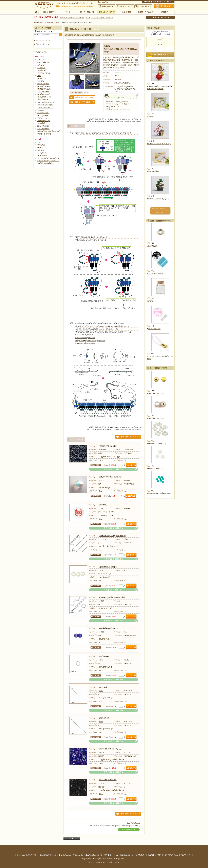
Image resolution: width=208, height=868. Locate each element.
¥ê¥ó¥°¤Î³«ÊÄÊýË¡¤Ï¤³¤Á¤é (85, 344)
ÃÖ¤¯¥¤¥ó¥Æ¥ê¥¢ (43, 129)
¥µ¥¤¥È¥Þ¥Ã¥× (169, 2)
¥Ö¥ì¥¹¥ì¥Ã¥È (42, 78)
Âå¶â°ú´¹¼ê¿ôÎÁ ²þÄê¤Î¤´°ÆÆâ (72, 18)
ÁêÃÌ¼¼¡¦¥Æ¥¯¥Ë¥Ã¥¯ (145, 12)
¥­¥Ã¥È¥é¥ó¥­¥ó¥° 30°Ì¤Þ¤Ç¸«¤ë (158, 211)
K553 (101, 722)
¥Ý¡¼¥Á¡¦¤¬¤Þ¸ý (42, 118)
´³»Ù (38, 142)
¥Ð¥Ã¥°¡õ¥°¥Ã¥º (43, 116)
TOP (36, 12)
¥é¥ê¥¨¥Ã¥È (41, 65)
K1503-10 (103, 539)
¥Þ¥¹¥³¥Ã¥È (41, 145)
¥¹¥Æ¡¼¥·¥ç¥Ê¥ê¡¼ (43, 121)
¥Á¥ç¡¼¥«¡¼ (41, 68)
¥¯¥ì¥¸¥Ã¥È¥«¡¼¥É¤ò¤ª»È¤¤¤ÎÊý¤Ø (100, 18)
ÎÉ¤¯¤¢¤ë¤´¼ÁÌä (171, 855)
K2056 (101, 480)
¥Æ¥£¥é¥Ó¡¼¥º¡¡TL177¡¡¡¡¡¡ (110, 749)
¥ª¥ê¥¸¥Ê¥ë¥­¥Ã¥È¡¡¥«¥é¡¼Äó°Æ (48, 158)
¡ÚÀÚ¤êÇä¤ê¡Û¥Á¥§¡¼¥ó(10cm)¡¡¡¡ (113, 536)
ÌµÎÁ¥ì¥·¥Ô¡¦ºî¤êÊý (106, 12)
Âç (168, 17)
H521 (101, 508)
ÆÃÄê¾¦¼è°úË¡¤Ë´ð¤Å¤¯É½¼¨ (99, 855)
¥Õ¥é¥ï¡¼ (40, 148)
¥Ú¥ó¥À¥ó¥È (41, 70)
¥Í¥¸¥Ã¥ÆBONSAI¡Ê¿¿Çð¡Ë (158, 199)
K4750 (101, 632)
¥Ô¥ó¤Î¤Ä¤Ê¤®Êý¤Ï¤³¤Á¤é (85, 338)
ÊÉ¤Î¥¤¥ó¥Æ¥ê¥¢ (43, 126)
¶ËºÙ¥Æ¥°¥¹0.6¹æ (154, 329)
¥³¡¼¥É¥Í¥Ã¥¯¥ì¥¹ (43, 62)
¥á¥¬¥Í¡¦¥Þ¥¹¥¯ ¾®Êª (44, 97)
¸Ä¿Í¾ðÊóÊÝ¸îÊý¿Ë (124, 855)
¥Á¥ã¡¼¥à (40, 110)
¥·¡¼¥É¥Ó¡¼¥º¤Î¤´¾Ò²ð (27, 855)
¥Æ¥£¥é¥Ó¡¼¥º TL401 (108, 780)
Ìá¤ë (72, 839)
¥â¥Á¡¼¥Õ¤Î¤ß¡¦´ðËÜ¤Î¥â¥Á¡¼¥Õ (49, 131)
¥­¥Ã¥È (68, 12)
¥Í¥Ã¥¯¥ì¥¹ (41, 60)
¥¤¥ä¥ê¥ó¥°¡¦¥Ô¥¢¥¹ (44, 73)
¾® (162, 17)
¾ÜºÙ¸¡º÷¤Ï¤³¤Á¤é (43, 41)
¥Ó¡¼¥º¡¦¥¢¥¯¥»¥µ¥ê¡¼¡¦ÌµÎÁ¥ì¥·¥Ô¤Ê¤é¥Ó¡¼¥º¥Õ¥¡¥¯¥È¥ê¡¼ (104, 859)
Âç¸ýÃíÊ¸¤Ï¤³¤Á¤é (143, 6)
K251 (101, 570)
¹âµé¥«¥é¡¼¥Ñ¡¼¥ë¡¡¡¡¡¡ (108, 567)
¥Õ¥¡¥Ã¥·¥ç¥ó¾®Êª (44, 94)
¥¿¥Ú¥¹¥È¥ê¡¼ (42, 155)
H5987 (101, 783)
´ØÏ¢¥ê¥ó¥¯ (140, 855)
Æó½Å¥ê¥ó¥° (152, 246)
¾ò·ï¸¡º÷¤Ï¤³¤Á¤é (43, 44)
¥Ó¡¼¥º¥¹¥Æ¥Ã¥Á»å (155, 274)
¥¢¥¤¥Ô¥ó (103, 687)
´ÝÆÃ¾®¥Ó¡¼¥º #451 (108, 446)
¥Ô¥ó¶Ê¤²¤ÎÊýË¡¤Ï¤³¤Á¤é (84, 335)
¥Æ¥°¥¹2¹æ (103, 505)
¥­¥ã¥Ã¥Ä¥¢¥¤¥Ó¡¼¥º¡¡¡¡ (108, 628)
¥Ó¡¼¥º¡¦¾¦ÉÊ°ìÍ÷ (87, 12)
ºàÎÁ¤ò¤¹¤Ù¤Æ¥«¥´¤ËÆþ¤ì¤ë (111, 119)
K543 (101, 660)
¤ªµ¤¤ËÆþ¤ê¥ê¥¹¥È (125, 6)
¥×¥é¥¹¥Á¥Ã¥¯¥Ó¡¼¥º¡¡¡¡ (157, 443)
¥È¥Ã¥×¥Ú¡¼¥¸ (39, 22)
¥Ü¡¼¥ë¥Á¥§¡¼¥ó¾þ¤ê (45, 105)
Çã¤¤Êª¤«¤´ (164, 6)
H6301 (101, 752)
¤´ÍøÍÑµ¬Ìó (78, 855)
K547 (101, 691)
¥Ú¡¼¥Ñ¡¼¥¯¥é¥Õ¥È (44, 134)
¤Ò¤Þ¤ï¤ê (151, 116)
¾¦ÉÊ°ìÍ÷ (147, 2)
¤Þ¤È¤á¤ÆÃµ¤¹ (48, 12)
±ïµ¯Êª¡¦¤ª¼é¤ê (42, 153)
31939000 (102, 450)
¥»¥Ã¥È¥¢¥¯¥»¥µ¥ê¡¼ (44, 89)
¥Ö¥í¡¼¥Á (40, 81)
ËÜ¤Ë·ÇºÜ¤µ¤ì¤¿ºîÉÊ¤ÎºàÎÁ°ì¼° (48, 161)
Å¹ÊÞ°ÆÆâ (165, 12)
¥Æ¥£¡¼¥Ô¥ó (104, 718)
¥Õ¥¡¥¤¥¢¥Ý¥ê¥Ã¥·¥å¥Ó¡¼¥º (110, 477)
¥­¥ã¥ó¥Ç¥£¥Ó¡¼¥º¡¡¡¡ (155, 468)
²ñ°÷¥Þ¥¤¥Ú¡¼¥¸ (106, 6)
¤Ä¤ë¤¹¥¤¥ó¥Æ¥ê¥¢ (44, 92)
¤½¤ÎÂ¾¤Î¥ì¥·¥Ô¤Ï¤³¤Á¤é (114, 469)
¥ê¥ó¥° (39, 76)
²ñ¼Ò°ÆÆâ (66, 855)
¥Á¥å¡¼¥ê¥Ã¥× (153, 171)
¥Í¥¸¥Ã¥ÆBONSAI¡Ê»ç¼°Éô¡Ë (159, 144)
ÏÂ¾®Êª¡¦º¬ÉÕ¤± (43, 113)
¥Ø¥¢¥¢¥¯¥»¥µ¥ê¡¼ (44, 86)
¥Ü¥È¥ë (150, 301)
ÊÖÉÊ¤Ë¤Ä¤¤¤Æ (134, 823)
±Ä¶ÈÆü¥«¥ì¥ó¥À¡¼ (49, 855)
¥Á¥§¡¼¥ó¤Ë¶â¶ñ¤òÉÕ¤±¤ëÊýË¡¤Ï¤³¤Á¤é (90, 341)
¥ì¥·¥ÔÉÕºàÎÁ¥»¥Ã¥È (44, 163)
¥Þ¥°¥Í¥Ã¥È (41, 123)
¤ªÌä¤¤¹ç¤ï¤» (157, 2)
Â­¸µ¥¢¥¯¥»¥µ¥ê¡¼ (43, 84)
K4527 (101, 601)
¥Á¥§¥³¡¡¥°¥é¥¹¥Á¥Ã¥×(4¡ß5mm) (160, 493)
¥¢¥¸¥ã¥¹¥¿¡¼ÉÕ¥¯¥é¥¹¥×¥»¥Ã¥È (112, 597)
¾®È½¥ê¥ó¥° (104, 656)
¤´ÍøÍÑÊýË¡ (103, 2)
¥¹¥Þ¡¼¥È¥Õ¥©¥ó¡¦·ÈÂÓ (45, 102)
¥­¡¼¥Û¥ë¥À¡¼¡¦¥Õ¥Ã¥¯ (45, 108)
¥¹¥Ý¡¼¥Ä (40, 150)
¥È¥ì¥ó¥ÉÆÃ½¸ (126, 12)
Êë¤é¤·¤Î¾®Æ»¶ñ (43, 100)
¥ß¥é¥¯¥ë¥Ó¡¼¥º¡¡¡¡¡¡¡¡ (156, 393)
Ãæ (165, 17)
